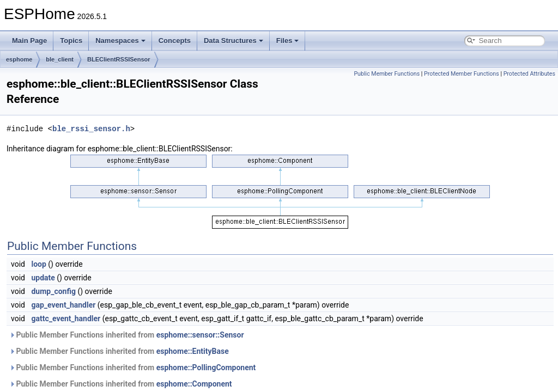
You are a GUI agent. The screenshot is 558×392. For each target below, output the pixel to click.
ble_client (60, 59)
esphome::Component (194, 384)
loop (38, 264)
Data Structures (233, 41)
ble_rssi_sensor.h (91, 129)
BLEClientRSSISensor (119, 59)
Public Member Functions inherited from (127, 335)
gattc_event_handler (66, 318)
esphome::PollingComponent (206, 367)
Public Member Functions (387, 74)
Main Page (29, 41)
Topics (71, 41)
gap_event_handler (63, 305)
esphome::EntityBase (193, 351)
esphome (19, 59)
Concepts (175, 41)
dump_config (53, 291)
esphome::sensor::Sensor (200, 335)
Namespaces (120, 41)
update (43, 278)
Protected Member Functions (462, 74)
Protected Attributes (529, 74)
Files (288, 41)
